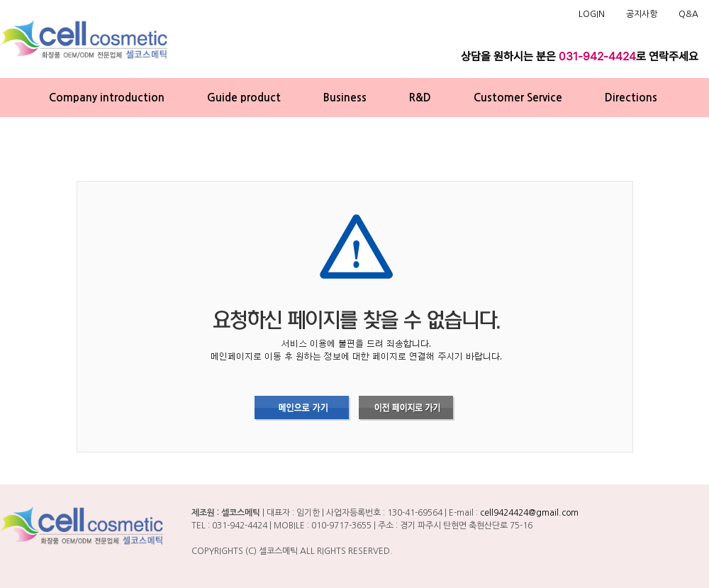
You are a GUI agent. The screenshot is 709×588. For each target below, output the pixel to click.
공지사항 (642, 14)
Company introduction (107, 98)
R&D (420, 98)
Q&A (688, 14)
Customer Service (518, 98)
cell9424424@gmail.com (529, 513)
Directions (631, 98)
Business (345, 98)
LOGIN (592, 14)
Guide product (244, 98)
